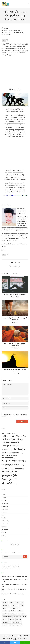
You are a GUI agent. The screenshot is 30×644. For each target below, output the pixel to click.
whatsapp (25, 643)
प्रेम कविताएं (4, 515)
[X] (19, 545)
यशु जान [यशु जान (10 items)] (22, 461)
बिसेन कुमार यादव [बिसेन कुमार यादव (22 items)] (9, 461)
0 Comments (7, 34)
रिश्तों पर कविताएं (5, 524)
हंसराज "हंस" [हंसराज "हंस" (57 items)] (9, 479)
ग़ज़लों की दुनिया (5, 536)
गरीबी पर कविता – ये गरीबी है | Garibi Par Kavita (15, 594)
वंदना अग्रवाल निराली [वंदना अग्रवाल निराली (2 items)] (19, 469)
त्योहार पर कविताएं (5, 506)
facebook (5, 643)
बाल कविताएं (4, 518)
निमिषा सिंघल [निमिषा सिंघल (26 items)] (19, 449)
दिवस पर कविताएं (5, 509)
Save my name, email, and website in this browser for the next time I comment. (14, 416)
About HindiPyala (6, 636)
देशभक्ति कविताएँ (8, 30)
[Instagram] (15, 545)
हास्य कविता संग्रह (5, 530)
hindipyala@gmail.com (14, 238)
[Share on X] (15, 266)
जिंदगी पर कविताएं (5, 503)
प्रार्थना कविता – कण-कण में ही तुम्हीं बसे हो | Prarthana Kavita (15, 345)
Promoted (4, 495)
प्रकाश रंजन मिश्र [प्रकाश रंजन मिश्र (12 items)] (16, 453)
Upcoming (4, 500)
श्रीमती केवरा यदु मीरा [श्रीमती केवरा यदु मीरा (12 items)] (9, 472)
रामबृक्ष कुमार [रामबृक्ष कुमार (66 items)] (10, 465)
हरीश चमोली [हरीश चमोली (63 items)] (9, 484)
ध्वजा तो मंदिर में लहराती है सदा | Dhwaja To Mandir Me (15, 370)
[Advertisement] (15, 73)
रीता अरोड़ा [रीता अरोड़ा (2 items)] (21, 465)
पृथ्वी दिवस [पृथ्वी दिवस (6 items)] (5, 453)
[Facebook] (11, 545)
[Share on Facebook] (11, 266)
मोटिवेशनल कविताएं (5, 521)
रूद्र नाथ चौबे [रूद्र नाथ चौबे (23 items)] (8, 468)
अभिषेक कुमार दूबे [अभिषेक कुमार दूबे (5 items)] (20, 436)
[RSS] (19, 567)
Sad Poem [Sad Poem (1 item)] (4, 434)
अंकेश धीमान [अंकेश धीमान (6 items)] (12, 433)
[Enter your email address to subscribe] (15, 557)
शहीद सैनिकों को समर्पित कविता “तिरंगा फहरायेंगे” (17, 196)
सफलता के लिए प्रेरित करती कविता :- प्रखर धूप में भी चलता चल (15, 319)
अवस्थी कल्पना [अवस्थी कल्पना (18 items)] (8, 439)
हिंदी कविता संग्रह (18, 30)
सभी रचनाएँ (26, 636)
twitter (15, 643)
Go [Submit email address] (25, 557)
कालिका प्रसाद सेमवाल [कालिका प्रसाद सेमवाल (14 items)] (10, 442)
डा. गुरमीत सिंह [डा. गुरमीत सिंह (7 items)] (6, 450)
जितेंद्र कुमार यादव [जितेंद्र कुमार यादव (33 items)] (10, 446)
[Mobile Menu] (28, 4)
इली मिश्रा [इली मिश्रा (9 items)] (19, 439)
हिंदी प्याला (6, 28)
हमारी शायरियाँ (4, 527)
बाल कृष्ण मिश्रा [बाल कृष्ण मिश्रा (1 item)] (14, 456)
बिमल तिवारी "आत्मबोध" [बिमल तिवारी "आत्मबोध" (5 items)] (8, 458)
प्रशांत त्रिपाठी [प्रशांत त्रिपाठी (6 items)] (6, 455)
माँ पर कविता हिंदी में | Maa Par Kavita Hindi (18, 577)
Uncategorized (5, 498)
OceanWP (15, 639)
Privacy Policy (20, 636)
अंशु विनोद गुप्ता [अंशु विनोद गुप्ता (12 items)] (8, 436)
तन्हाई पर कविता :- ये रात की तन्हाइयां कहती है (15, 294)
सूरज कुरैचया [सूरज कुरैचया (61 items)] (9, 475)
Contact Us (13, 636)
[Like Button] (4, 41)
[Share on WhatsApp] (19, 266)
